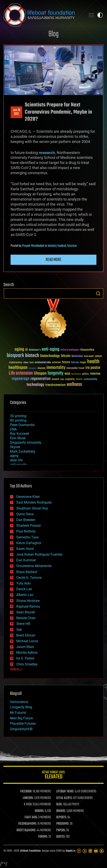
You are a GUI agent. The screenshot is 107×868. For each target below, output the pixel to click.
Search (98, 294)
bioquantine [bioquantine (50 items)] (87, 350)
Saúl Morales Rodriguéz (34, 502)
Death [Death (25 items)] (32, 363)
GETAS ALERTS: (64, 798)
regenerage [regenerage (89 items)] (21, 379)
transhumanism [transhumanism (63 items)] (55, 385)
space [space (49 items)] (79, 379)
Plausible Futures (23, 723)
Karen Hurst (25, 549)
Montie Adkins (27, 653)
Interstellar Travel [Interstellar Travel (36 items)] (75, 368)
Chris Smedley (27, 664)
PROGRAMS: (63, 824)
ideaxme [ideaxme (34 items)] (41, 368)
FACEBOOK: (26, 792)
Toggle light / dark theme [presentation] (100, 15)
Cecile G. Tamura (29, 578)
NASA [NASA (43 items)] (67, 374)
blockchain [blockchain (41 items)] (77, 356)
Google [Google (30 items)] (83, 363)
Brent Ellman (26, 635)
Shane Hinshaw (28, 601)
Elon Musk (18, 438)
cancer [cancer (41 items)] (98, 356)
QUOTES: (61, 837)
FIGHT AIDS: (31, 817)
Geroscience (19, 702)
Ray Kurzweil (20, 434)
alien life (16, 460)
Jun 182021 (16, 112)
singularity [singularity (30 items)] (70, 379)
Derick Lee (24, 589)
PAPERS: (61, 830)
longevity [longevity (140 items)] (56, 373)
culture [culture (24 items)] (26, 363)
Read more (53, 260)
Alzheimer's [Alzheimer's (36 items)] (35, 350)
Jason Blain (25, 647)
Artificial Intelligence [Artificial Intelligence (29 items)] (70, 350)
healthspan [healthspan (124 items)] (18, 368)
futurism (72, 246)
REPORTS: (62, 817)
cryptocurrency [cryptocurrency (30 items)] (16, 363)
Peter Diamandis (22, 425)
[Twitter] (85, 851)
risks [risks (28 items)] (62, 379)
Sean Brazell (26, 612)
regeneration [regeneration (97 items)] (40, 379)
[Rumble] (102, 851)
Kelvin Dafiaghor (29, 543)
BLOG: (59, 804)
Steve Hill (23, 624)
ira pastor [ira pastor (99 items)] (93, 368)
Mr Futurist (18, 713)
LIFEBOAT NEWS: (65, 792)
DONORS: (39, 811)
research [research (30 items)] (55, 379)
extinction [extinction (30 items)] (56, 363)
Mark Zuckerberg (23, 451)
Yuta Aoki (23, 583)
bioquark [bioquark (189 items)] (15, 356)
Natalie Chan (26, 618)
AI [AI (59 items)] (26, 350)
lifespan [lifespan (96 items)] (40, 373)
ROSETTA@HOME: (26, 830)
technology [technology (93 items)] (35, 385)
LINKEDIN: (28, 798)
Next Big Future (21, 718)
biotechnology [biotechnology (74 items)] (50, 356)
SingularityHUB (21, 729)
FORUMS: (43, 837)
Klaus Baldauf (27, 572)
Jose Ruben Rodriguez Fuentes (39, 554)
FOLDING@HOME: (27, 824)
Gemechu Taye (27, 537)
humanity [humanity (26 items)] (32, 368)
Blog (53, 34)
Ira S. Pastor (25, 658)
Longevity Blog (21, 707)
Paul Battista (26, 531)
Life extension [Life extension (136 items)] (21, 373)
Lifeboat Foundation (30, 851)
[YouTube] (96, 851)
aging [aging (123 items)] (19, 349)
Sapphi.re (70, 851)
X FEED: (28, 804)
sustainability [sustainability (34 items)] (90, 380)
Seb (19, 630)
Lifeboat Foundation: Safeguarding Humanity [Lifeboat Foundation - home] (43, 15)
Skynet (15, 447)
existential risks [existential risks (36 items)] (43, 363)
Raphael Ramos (28, 606)
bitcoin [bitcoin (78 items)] (66, 356)
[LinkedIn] (90, 851)
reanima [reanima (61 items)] (95, 374)
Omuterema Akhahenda (34, 566)
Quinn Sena (25, 514)
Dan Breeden (26, 520)
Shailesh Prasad (28, 526)
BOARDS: (61, 811)
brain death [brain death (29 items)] (89, 356)
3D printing (18, 416)
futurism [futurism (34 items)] (75, 363)
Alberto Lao (25, 595)
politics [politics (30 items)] (85, 374)
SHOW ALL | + (16, 670)
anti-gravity (18, 465)
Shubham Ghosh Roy (32, 508)
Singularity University (26, 442)
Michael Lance (27, 641)
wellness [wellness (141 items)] (74, 385)
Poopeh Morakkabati (33, 246)
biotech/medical (57, 246)
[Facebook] (79, 851)
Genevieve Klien (28, 497)
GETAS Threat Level (53, 776)
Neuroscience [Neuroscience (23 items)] (76, 374)
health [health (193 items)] (93, 362)
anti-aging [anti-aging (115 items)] (51, 349)
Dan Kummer (26, 560)
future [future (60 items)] (66, 362)
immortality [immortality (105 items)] (56, 368)
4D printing (18, 420)
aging (14, 456)
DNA (13, 429)
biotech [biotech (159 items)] (32, 356)
